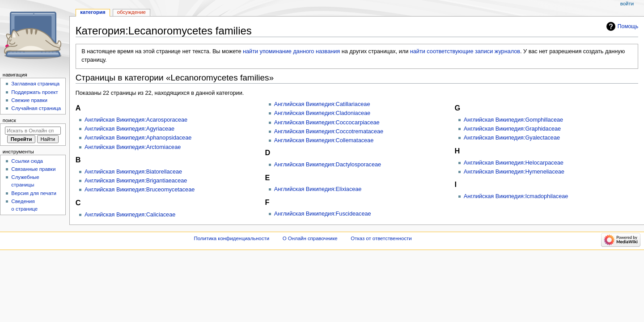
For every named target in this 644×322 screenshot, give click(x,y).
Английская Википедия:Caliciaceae (130, 215)
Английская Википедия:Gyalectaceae (512, 138)
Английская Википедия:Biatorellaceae (133, 172)
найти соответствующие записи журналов (465, 51)
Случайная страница (36, 108)
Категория (93, 12)
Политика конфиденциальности (232, 238)
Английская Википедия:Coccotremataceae (329, 131)
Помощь (628, 26)
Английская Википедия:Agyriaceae (129, 129)
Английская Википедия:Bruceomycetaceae (140, 190)
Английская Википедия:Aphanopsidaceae (138, 138)
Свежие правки (29, 100)
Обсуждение (131, 12)
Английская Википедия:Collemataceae (324, 140)
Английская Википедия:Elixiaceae (318, 189)
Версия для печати (34, 193)
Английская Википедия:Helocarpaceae (514, 163)
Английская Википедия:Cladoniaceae (322, 113)
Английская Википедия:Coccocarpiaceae (327, 123)
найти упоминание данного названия (291, 51)
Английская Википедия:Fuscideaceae (323, 214)
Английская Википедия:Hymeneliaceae (514, 172)
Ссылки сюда (27, 161)
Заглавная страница (35, 84)
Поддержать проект (34, 92)
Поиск (9, 120)
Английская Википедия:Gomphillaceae (513, 120)
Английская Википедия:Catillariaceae (322, 104)
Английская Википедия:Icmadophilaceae (516, 196)
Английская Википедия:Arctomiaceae (133, 147)
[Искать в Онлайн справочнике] (33, 131)
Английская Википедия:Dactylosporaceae (328, 165)
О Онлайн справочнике (310, 238)
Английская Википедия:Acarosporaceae (136, 120)
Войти (627, 4)
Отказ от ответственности (381, 238)
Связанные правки (33, 169)
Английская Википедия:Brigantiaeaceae (136, 181)
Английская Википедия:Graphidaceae (512, 129)
